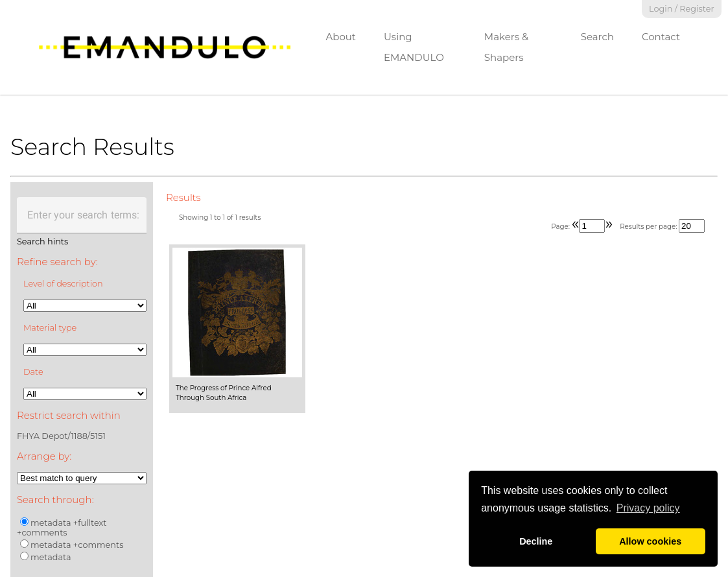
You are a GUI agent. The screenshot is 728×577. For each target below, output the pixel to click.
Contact (661, 37)
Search (597, 37)
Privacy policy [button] (648, 508)
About (341, 37)
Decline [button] (536, 541)
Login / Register (682, 9)
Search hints (42, 241)
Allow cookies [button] (650, 541)
